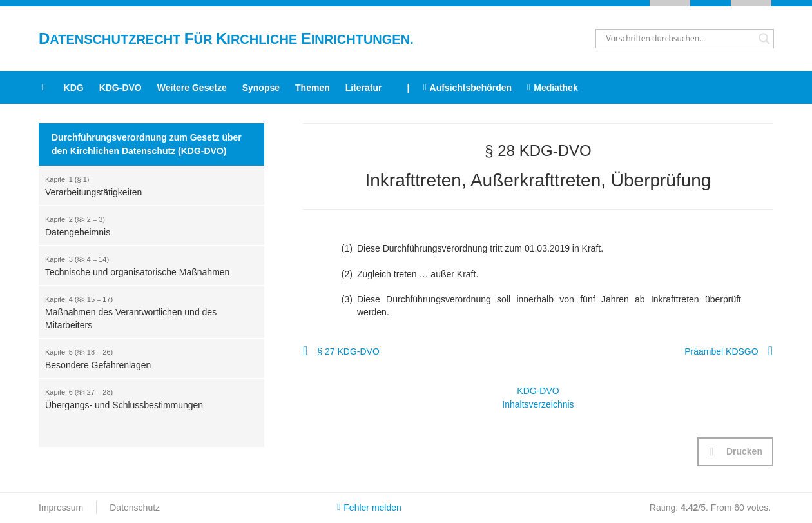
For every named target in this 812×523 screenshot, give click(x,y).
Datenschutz (135, 508)
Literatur (364, 88)
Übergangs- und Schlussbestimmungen (145, 398)
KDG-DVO (121, 88)
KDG (74, 88)
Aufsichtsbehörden (467, 88)
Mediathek (553, 88)
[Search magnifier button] (764, 39)
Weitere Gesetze (192, 88)
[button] (735, 452)
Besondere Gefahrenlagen (145, 358)
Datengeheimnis (145, 225)
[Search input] (679, 39)
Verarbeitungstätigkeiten (145, 185)
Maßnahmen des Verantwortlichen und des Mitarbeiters (145, 311)
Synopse (261, 88)
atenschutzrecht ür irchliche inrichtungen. (226, 39)
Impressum (61, 508)
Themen (313, 88)
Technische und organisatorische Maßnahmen (145, 265)
